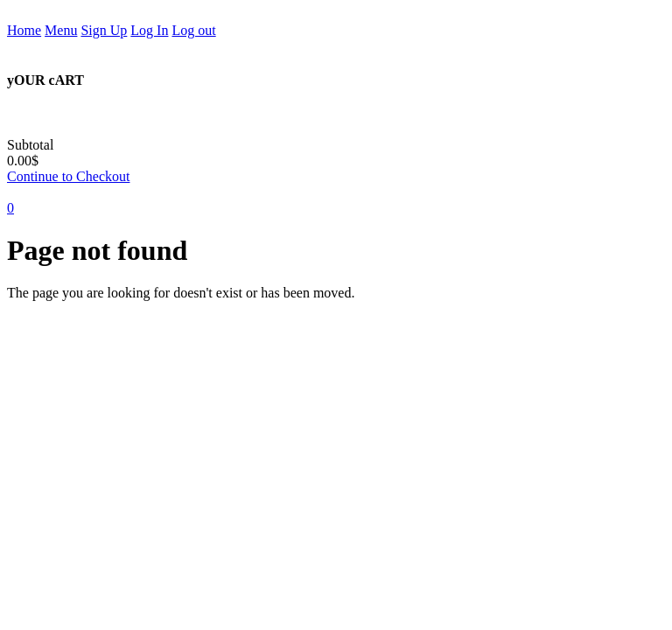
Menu (61, 30)
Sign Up (104, 30)
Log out (193, 30)
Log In (149, 30)
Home (24, 30)
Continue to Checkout (68, 176)
